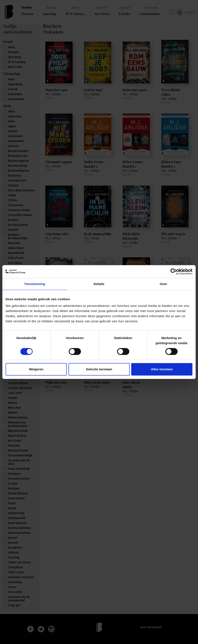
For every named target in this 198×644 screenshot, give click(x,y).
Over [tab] (164, 284)
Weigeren (36, 369)
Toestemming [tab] (35, 284)
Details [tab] (99, 284)
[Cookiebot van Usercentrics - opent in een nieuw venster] (174, 272)
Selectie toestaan (99, 369)
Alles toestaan (162, 369)
